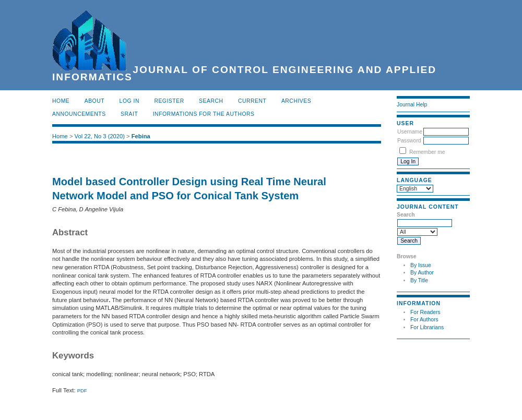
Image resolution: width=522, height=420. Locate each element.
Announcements (79, 114)
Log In (129, 101)
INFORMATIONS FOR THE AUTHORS (204, 114)
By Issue (421, 265)
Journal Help (412, 105)
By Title (419, 280)
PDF (82, 391)
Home (61, 101)
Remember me (427, 152)
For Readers (425, 312)
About (94, 101)
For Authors (424, 320)
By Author (422, 273)
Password (409, 141)
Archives (296, 101)
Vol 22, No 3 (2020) (100, 136)
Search (211, 101)
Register (169, 101)
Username (410, 132)
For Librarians (427, 327)
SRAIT (129, 114)
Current (252, 101)
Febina (141, 136)
